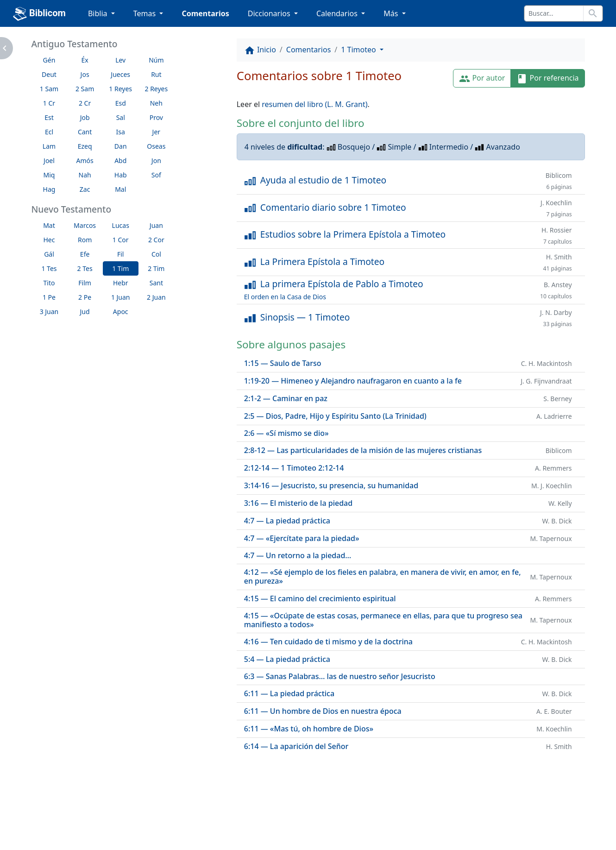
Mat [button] (49, 225)
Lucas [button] (121, 225)
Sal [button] (121, 117)
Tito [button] (49, 283)
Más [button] (392, 13)
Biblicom (39, 14)
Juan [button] (156, 225)
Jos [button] (85, 74)
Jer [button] (157, 132)
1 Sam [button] (49, 89)
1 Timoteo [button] (359, 50)
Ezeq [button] (85, 146)
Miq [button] (49, 175)
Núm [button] (156, 60)
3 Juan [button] (49, 312)
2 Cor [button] (156, 240)
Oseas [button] (156, 146)
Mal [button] (120, 189)
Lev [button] (120, 60)
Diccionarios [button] (270, 13)
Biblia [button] (99, 13)
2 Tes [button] (85, 268)
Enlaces (69, 819)
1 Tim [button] (120, 268)
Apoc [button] (121, 312)
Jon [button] (156, 161)
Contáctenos (182, 819)
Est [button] (49, 117)
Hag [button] (49, 189)
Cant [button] (85, 132)
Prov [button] (156, 117)
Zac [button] (85, 189)
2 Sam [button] (85, 89)
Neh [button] (156, 103)
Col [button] (156, 254)
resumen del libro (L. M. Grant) (314, 104)
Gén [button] (49, 60)
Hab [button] (121, 175)
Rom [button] (85, 240)
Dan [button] (121, 146)
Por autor (482, 79)
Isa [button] (121, 132)
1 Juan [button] (121, 297)
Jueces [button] (120, 74)
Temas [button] (146, 13)
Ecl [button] (49, 132)
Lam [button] (49, 146)
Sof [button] (156, 175)
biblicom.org (85, 835)
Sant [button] (156, 283)
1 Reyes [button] (120, 89)
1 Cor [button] (121, 240)
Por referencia (547, 79)
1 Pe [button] (49, 297)
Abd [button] (120, 161)
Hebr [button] (121, 283)
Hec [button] (49, 240)
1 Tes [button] (49, 268)
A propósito (121, 819)
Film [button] (85, 283)
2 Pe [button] (85, 297)
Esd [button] (121, 103)
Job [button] (85, 117)
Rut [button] (156, 74)
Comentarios (205, 13)
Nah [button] (85, 175)
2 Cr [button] (85, 103)
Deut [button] (49, 74)
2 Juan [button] (156, 297)
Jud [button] (85, 312)
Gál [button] (49, 254)
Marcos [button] (85, 225)
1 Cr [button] (49, 103)
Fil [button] (121, 254)
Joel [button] (49, 161)
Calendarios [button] (338, 13)
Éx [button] (85, 60)
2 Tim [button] (156, 268)
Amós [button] (85, 161)
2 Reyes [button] (156, 89)
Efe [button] (85, 254)
